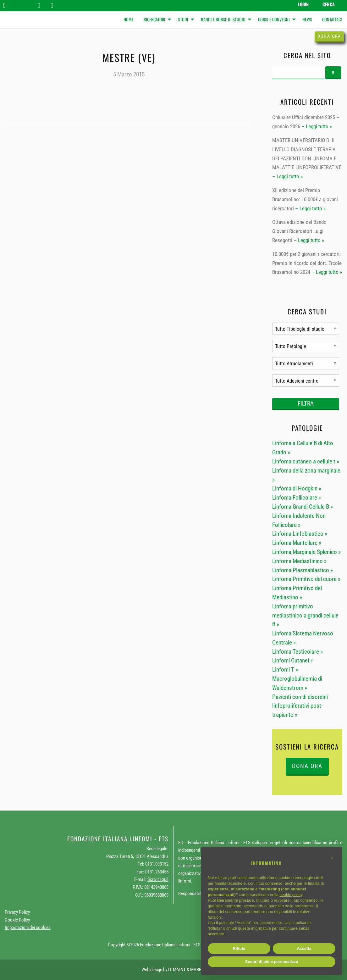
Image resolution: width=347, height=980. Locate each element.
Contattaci (332, 19)
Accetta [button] (304, 948)
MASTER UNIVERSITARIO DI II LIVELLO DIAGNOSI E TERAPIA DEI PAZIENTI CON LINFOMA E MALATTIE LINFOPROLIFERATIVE (307, 154)
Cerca (329, 4)
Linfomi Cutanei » (292, 660)
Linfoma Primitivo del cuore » (306, 579)
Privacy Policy (17, 912)
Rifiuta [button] (239, 948)
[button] (332, 858)
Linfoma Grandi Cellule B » (303, 507)
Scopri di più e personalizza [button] (272, 962)
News (307, 19)
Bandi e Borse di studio (223, 19)
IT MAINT (177, 970)
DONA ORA (307, 766)
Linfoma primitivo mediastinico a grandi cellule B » (305, 615)
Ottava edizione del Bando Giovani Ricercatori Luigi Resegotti (299, 231)
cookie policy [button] (291, 895)
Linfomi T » (285, 670)
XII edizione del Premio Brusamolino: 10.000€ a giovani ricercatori (305, 199)
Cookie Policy (17, 920)
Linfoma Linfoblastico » (300, 534)
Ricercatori (154, 19)
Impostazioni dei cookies (28, 927)
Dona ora (329, 36)
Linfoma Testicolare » (297, 652)
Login (303, 4)
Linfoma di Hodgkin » (297, 488)
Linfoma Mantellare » (297, 543)
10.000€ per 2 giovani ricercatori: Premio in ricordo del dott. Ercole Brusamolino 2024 (307, 263)
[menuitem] (129, 20)
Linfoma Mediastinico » (299, 561)
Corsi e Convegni (274, 19)
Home (129, 19)
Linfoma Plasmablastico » (303, 570)
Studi (183, 19)
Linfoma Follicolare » (297, 498)
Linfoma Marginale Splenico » (306, 552)
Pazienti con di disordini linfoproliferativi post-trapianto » (300, 706)
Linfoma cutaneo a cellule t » (306, 461)
